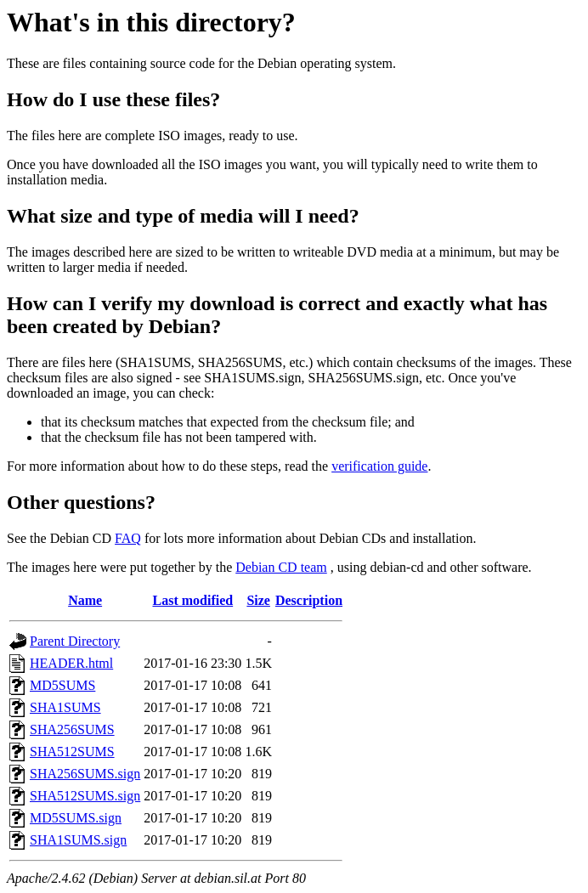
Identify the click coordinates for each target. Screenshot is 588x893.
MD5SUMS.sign (76, 818)
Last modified (192, 600)
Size (258, 600)
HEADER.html (71, 663)
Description (309, 600)
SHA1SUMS (65, 707)
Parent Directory (75, 641)
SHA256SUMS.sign (85, 774)
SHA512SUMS (72, 752)
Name (85, 600)
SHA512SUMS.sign (85, 796)
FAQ (128, 538)
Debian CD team (281, 567)
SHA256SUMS (72, 729)
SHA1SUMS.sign (78, 840)
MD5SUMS (62, 685)
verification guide (379, 466)
